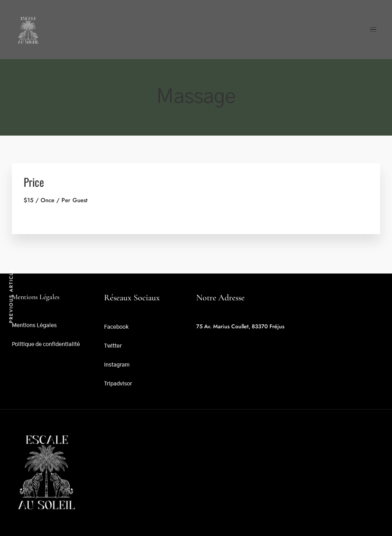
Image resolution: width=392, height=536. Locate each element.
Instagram (117, 365)
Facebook (116, 327)
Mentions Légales (34, 326)
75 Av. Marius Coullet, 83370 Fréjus (240, 326)
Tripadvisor (118, 384)
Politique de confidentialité (46, 344)
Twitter (113, 346)
